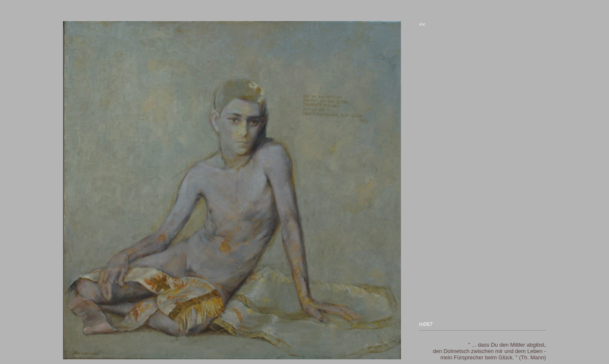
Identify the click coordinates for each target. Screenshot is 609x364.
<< (422, 24)
